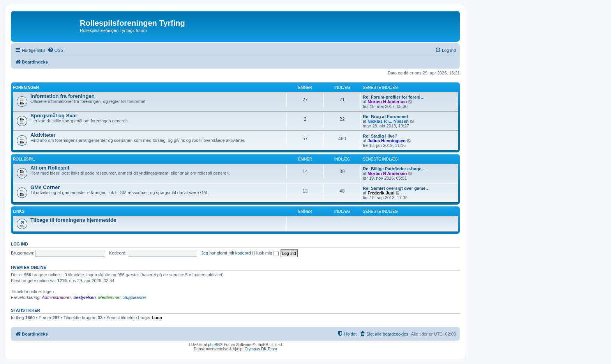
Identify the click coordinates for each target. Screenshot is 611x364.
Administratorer (56, 297)
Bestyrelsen (84, 297)
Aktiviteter (43, 135)
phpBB (214, 345)
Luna (157, 318)
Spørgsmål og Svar (54, 116)
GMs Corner (45, 187)
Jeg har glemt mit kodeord (226, 253)
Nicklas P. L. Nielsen (388, 121)
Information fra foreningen (63, 96)
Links (19, 211)
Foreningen (26, 87)
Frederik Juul (381, 193)
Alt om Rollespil (50, 168)
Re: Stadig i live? (380, 136)
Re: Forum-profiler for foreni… (394, 97)
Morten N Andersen (387, 102)
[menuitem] (56, 50)
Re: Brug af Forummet (385, 117)
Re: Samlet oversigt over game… (396, 188)
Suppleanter (135, 297)
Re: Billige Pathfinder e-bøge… (394, 169)
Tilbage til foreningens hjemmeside (73, 220)
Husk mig (267, 253)
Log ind (19, 244)
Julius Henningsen (387, 141)
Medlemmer (109, 297)
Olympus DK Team (261, 349)
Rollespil (24, 159)
